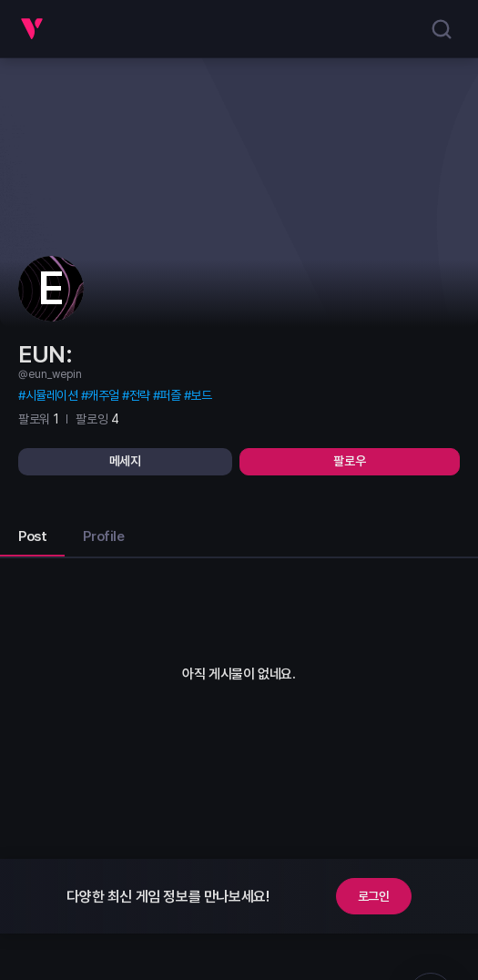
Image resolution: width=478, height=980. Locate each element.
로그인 (374, 896)
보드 (201, 395)
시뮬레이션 (52, 395)
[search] (442, 29)
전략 (140, 395)
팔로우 (349, 461)
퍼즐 (170, 395)
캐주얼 (103, 395)
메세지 (125, 461)
